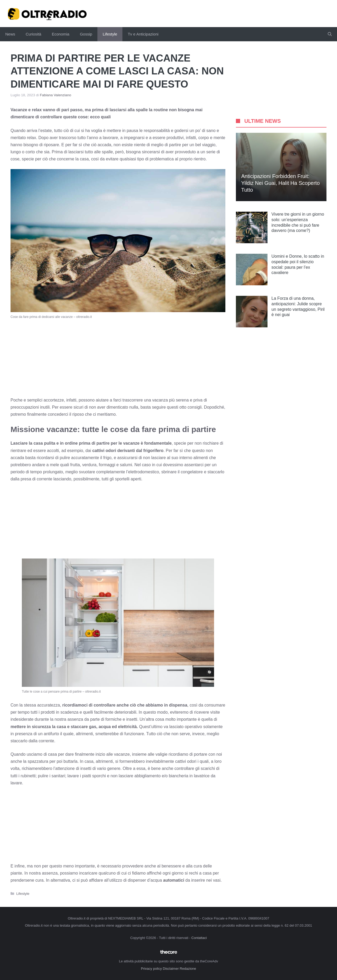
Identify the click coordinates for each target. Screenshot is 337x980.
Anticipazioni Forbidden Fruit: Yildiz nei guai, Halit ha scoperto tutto (280, 183)
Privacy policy (151, 969)
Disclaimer (171, 969)
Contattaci (199, 938)
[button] (330, 34)
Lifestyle (110, 34)
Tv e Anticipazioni (143, 34)
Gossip (86, 34)
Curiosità (34, 34)
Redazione (188, 969)
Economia (61, 34)
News (10, 34)
